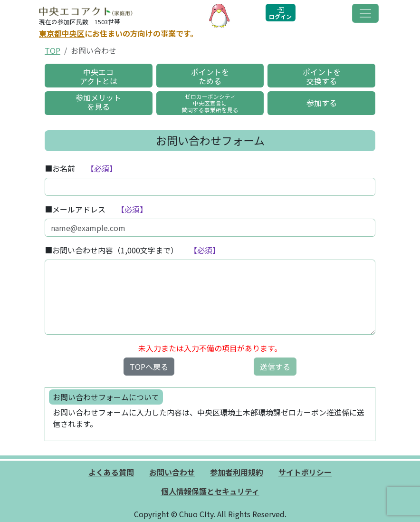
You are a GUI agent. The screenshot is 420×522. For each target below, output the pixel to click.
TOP (52, 50)
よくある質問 (111, 472)
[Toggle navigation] (365, 13)
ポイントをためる (210, 76)
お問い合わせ (172, 472)
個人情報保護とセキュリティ (210, 491)
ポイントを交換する (322, 76)
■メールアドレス (75, 209)
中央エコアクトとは (99, 76)
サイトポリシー (305, 472)
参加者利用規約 (237, 472)
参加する (322, 103)
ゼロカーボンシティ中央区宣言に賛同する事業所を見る (210, 103)
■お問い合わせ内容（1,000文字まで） (111, 250)
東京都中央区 (62, 33)
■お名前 (60, 168)
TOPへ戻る (149, 367)
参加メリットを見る (98, 102)
